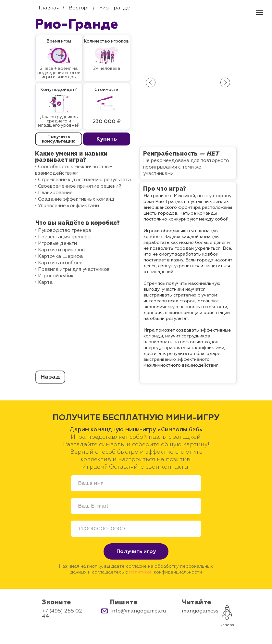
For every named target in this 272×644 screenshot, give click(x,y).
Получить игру (136, 551)
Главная (49, 8)
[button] (107, 139)
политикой (141, 572)
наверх (227, 625)
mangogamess (200, 611)
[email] (136, 506)
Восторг (79, 8)
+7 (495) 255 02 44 (62, 613)
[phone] (136, 529)
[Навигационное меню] (259, 13)
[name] (136, 483)
